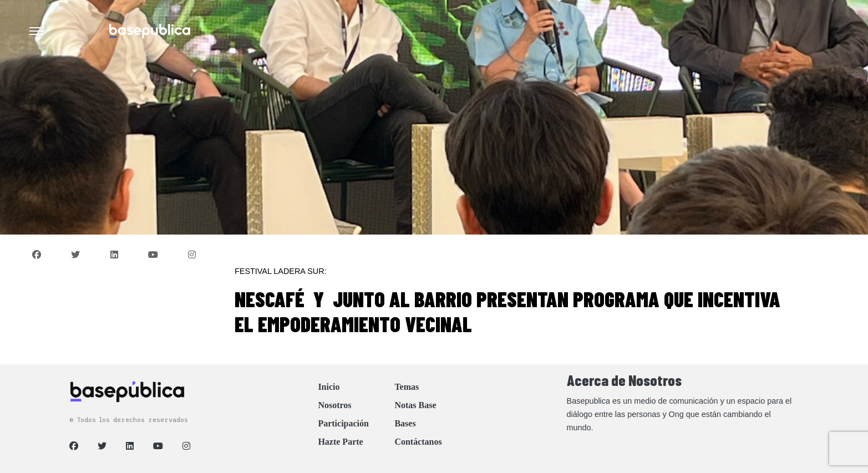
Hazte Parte (340, 442)
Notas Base (415, 405)
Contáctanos (418, 442)
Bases (405, 423)
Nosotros (334, 405)
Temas (407, 387)
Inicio (329, 387)
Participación (343, 423)
